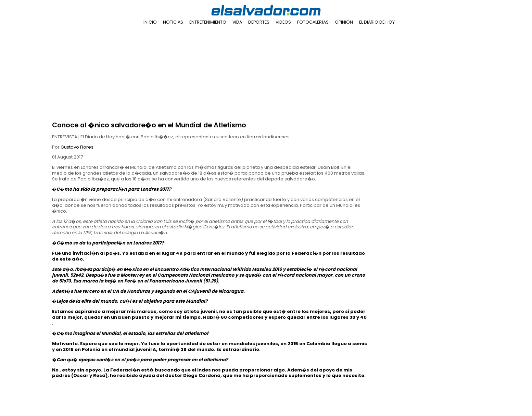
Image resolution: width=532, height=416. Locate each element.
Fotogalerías (313, 22)
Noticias (173, 22)
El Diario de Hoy (377, 22)
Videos (283, 22)
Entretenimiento (208, 22)
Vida (237, 22)
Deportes (259, 22)
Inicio (150, 22)
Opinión (344, 22)
